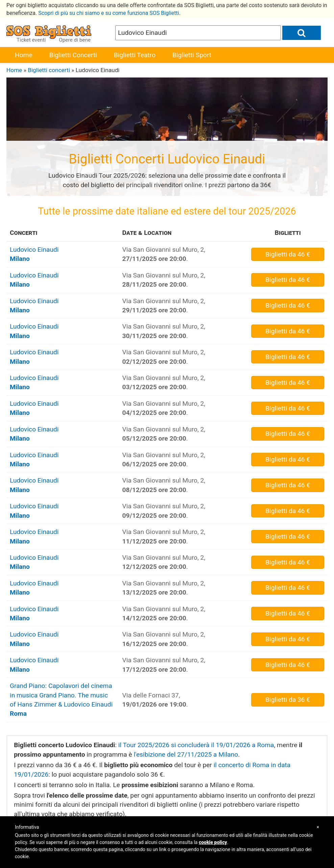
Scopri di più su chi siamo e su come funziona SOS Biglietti (109, 13)
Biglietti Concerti (73, 55)
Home (24, 55)
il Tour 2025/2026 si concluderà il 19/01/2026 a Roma (196, 745)
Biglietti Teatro (135, 55)
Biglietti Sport (192, 55)
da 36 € (288, 700)
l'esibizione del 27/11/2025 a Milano (186, 754)
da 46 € (288, 254)
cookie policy (213, 842)
